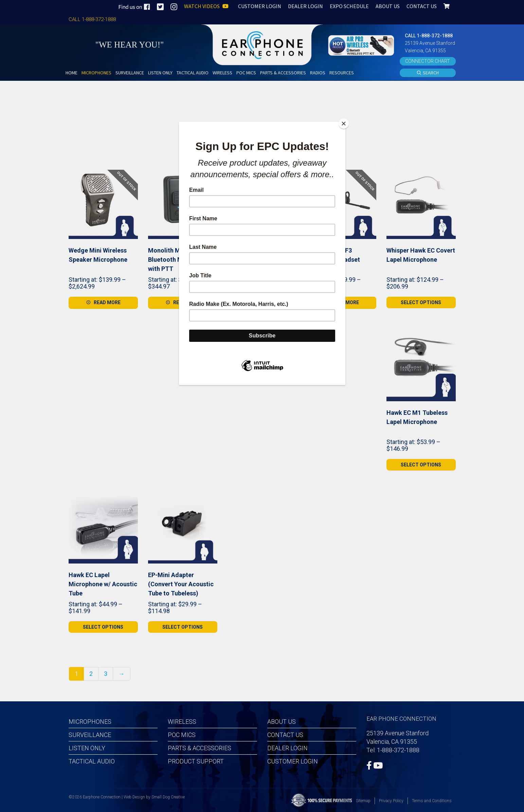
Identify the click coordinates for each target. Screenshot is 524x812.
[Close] (344, 124)
